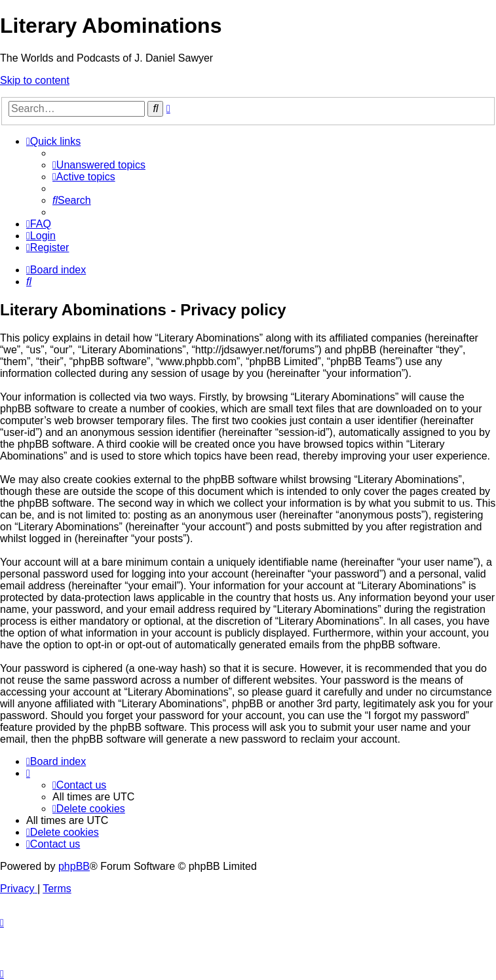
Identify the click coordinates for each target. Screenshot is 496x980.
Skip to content (35, 80)
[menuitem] (99, 165)
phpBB (74, 866)
